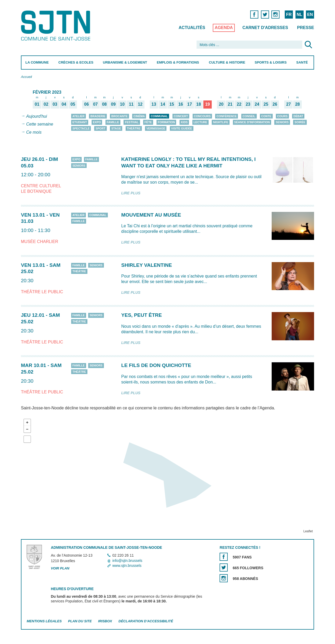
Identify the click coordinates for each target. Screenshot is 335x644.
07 (96, 104)
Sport (100, 128)
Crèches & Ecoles (76, 62)
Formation (166, 122)
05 (73, 104)
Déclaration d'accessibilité (146, 621)
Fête (148, 122)
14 (163, 104)
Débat (298, 116)
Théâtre (134, 128)
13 (154, 104)
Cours (282, 116)
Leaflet (308, 531)
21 (230, 104)
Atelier (79, 116)
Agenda (224, 28)
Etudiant (80, 122)
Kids (184, 122)
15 (172, 104)
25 (266, 104)
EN (310, 15)
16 (181, 104)
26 (275, 104)
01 (37, 104)
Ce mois (34, 132)
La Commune (37, 62)
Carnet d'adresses (265, 28)
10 (122, 104)
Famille (113, 122)
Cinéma (139, 116)
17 (190, 104)
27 (288, 104)
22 (239, 104)
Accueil (26, 77)
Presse (306, 28)
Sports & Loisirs (271, 62)
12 (140, 104)
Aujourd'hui (37, 116)
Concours (202, 116)
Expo (97, 122)
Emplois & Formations (178, 62)
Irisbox (105, 621)
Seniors (282, 122)
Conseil (249, 116)
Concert (181, 116)
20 (221, 104)
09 (113, 104)
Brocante (119, 116)
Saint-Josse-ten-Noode (57, 26)
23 (248, 104)
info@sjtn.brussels (127, 561)
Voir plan (60, 568)
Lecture (200, 122)
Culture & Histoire (227, 62)
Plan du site (80, 621)
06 (87, 104)
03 (55, 104)
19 (208, 104)
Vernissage (156, 128)
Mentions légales (44, 621)
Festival (132, 122)
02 (46, 104)
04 (64, 104)
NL (299, 15)
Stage (116, 128)
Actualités (192, 28)
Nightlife (221, 122)
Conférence (227, 116)
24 (257, 104)
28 (298, 104)
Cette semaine (40, 124)
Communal (159, 116)
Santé (302, 62)
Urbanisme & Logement (125, 62)
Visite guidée (182, 128)
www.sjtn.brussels (127, 566)
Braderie (98, 116)
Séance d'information (252, 122)
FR (289, 15)
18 (199, 104)
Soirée (300, 122)
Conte (266, 116)
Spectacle (81, 128)
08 (104, 104)
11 (131, 104)
